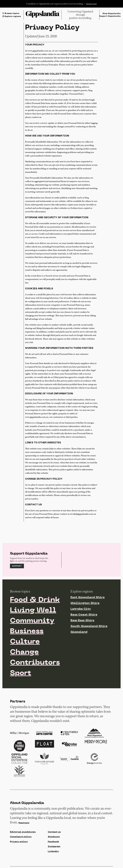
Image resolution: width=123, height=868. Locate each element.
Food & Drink (35, 600)
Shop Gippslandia (112, 14)
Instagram (54, 847)
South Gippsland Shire (89, 626)
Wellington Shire (85, 603)
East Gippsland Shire (88, 597)
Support (17, 566)
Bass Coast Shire (84, 615)
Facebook (53, 842)
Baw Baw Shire (82, 621)
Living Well (33, 611)
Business (27, 631)
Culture (25, 642)
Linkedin (53, 851)
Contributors (35, 663)
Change (24, 652)
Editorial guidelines (23, 832)
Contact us (54, 832)
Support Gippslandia (110, 16)
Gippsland (79, 632)
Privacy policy (19, 842)
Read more (24, 823)
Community (32, 621)
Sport (21, 673)
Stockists (54, 837)
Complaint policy (21, 837)
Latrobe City (81, 609)
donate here (91, 4)
